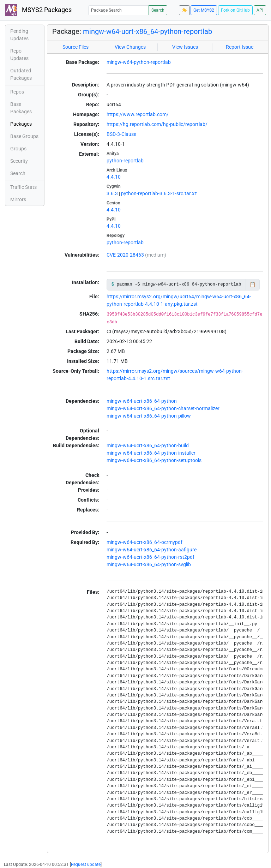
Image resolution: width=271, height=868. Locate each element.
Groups (18, 149)
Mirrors (18, 199)
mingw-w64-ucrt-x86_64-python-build (148, 445)
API (260, 10)
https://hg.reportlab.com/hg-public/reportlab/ (157, 124)
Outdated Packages (21, 74)
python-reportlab (125, 161)
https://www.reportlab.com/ (138, 114)
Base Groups (24, 136)
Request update (86, 864)
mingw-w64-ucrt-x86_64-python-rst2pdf (150, 557)
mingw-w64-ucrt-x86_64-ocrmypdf (144, 542)
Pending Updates (19, 35)
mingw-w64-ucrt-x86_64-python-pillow (149, 416)
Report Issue (240, 47)
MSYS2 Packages (38, 10)
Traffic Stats (23, 187)
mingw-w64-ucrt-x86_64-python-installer (151, 453)
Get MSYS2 (204, 10)
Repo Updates (19, 55)
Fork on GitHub (235, 10)
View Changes (130, 47)
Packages (21, 124)
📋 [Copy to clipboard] (252, 285)
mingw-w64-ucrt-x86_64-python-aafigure (152, 550)
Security (19, 161)
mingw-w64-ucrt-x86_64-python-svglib (149, 564)
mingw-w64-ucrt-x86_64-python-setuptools (154, 460)
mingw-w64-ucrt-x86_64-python (142, 401)
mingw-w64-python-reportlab (139, 62)
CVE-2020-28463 (125, 255)
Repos (17, 92)
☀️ (184, 10)
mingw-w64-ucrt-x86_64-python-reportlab (147, 31)
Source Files (76, 47)
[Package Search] (119, 10)
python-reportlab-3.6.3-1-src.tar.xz (159, 193)
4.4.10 (114, 177)
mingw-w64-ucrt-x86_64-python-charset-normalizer (163, 408)
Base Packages (21, 108)
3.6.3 (112, 193)
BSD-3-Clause (121, 134)
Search (158, 10)
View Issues (185, 47)
